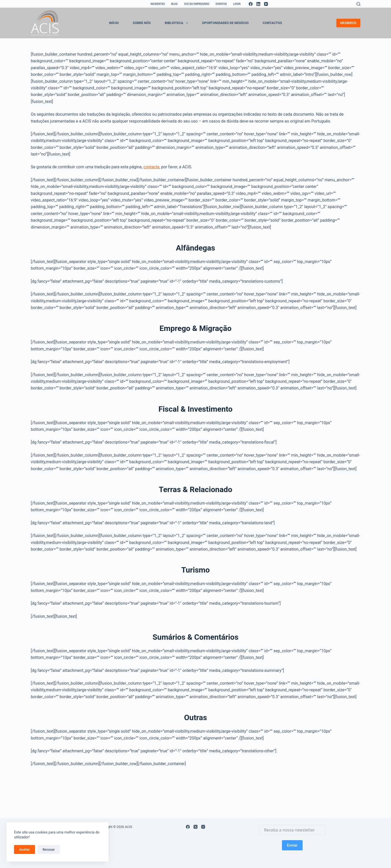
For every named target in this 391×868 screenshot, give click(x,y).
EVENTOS (221, 4)
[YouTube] (266, 4)
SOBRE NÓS (142, 23)
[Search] (358, 4)
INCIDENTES (158, 4)
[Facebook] (251, 4)
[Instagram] (203, 827)
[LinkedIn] (258, 4)
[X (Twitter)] (196, 827)
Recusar (49, 849)
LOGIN (237, 4)
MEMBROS (348, 23)
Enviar (292, 845)
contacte (151, 167)
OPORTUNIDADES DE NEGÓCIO (225, 23)
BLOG (174, 4)
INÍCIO (114, 23)
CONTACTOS (272, 23)
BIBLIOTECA (177, 23)
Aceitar (25, 849)
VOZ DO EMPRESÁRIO (197, 4)
